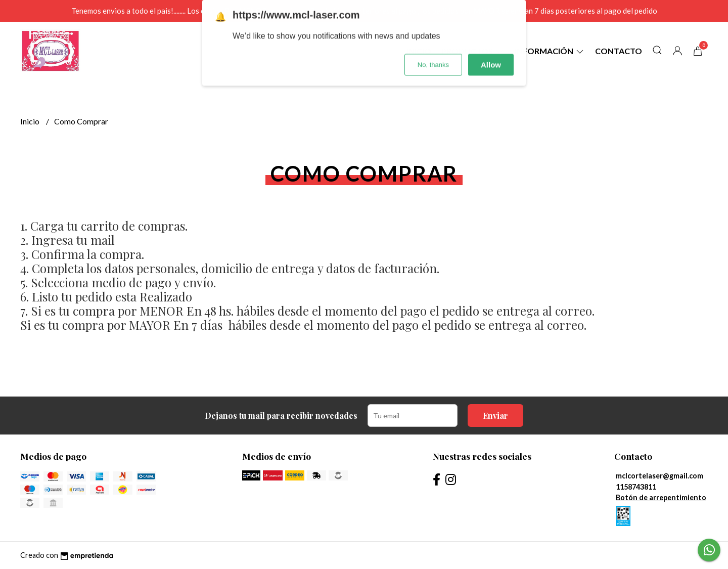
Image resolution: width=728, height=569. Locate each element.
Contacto (619, 51)
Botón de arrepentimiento (661, 497)
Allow (491, 42)
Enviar (495, 415)
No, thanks (433, 42)
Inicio (31, 121)
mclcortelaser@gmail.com (659, 476)
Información (550, 51)
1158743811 (636, 487)
